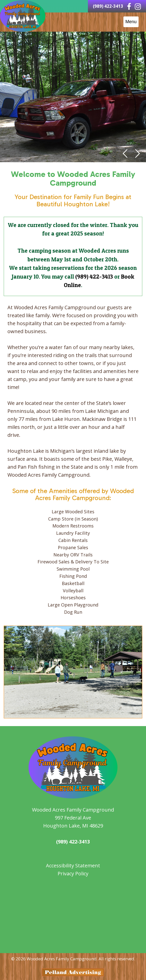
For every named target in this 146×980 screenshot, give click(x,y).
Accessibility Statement (73, 866)
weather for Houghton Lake (73, 942)
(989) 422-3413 (94, 277)
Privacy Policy (73, 873)
